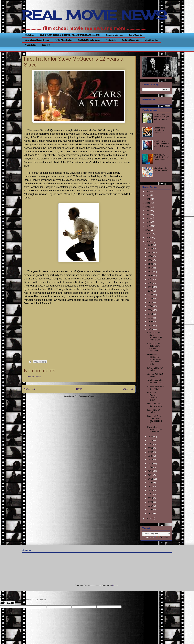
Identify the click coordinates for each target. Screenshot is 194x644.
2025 (148, 195)
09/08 (151, 306)
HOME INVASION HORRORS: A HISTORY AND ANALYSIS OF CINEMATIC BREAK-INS (70, 35)
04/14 (151, 479)
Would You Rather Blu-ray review (155, 382)
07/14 (151, 329)
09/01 (151, 310)
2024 (148, 199)
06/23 (151, 440)
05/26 (151, 456)
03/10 (151, 498)
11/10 (151, 272)
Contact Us (46, 45)
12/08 (151, 256)
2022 (148, 207)
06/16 (151, 444)
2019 (148, 218)
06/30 (151, 437)
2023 (148, 203)
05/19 (151, 460)
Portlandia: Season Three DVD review (155, 429)
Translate (161, 537)
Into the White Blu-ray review (155, 388)
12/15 (151, 252)
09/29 (151, 295)
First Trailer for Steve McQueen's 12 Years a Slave (155, 336)
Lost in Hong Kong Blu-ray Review (160, 130)
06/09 (151, 448)
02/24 (151, 502)
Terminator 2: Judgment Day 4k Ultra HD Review (162, 144)
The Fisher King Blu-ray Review (161, 170)
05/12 (151, 464)
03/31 (151, 487)
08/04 (151, 322)
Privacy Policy (30, 45)
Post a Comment (34, 377)
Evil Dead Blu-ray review (155, 369)
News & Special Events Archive (37, 40)
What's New (29, 35)
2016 (148, 230)
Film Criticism (111, 40)
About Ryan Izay (152, 40)
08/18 (151, 314)
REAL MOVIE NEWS (94, 15)
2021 (148, 211)
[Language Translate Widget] (156, 534)
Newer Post (30, 389)
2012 (148, 518)
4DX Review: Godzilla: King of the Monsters (161, 157)
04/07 (151, 483)
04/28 (151, 471)
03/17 (151, 494)
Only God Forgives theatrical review (152, 396)
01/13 (151, 514)
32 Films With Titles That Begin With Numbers (161, 117)
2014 (148, 237)
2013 (148, 241)
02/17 (151, 506)
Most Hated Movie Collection (89, 40)
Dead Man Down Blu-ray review (155, 405)
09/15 (151, 302)
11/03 (151, 276)
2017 (148, 226)
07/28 (151, 326)
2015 (148, 234)
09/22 (151, 299)
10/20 (151, 283)
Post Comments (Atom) (84, 396)
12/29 (151, 245)
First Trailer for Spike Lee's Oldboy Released (154, 347)
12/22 (151, 249)
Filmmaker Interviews (115, 35)
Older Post (128, 389)
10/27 (151, 279)
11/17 (151, 268)
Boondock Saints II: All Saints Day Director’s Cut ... (155, 420)
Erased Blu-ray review (154, 411)
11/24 (151, 264)
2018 (148, 222)
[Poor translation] (10, 603)
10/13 (151, 287)
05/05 (151, 467)
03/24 (151, 490)
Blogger (115, 585)
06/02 (151, 452)
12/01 (151, 260)
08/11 (151, 318)
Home (79, 389)
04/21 (151, 475)
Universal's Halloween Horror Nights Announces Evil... (154, 359)
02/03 (151, 510)
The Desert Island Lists (131, 40)
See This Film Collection (63, 40)
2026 (148, 191)
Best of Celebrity (136, 35)
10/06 (151, 291)
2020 (148, 215)
